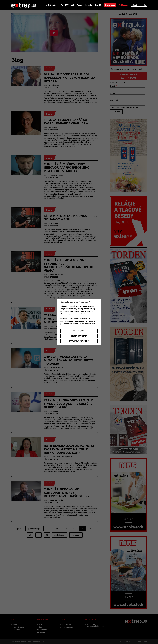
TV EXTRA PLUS (67, 5)
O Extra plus (51, 5)
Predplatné (110, 5)
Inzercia (88, 5)
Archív (80, 5)
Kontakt (98, 5)
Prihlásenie (124, 5)
